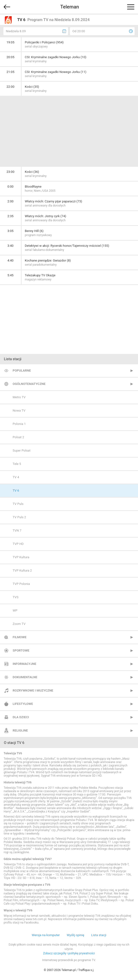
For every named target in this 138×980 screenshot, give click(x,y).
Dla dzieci (21, 717)
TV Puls (18, 504)
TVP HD (18, 544)
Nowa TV (19, 410)
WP (15, 610)
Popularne (22, 370)
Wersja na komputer (46, 935)
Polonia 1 (19, 424)
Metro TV (19, 397)
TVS (16, 597)
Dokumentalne (25, 677)
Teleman (70, 7)
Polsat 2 (18, 437)
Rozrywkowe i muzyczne (33, 690)
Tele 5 (17, 464)
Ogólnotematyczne (29, 384)
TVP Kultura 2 (22, 570)
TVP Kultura (21, 557)
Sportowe (21, 650)
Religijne (20, 730)
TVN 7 (17, 530)
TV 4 (16, 477)
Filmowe (20, 637)
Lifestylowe (23, 704)
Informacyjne (24, 664)
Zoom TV (19, 624)
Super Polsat (22, 450)
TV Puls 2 (19, 517)
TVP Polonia (21, 584)
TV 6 (16, 490)
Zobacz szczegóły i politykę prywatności (69, 953)
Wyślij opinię (75, 935)
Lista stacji (99, 935)
